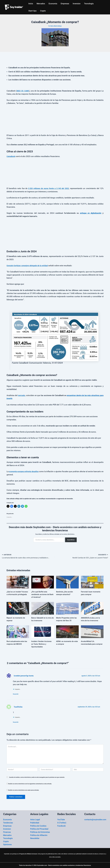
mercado (22, 395)
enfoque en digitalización (90, 213)
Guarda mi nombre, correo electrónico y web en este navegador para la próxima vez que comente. (37, 777)
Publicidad (35, 822)
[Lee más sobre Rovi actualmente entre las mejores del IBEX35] (18, 631)
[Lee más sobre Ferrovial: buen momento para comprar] (92, 581)
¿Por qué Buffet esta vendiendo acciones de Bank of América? (40, 594)
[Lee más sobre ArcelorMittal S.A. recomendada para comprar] (92, 631)
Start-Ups (33, 11)
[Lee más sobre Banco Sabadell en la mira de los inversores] (43, 607)
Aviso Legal (35, 819)
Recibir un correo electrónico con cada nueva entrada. (24, 790)
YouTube (61, 819)
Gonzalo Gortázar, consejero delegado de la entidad (28, 266)
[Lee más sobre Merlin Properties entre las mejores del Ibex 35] (67, 607)
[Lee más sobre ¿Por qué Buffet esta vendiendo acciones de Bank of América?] (43, 581)
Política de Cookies (38, 825)
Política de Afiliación (39, 835)
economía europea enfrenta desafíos (25, 471)
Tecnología (90, 4)
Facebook (61, 825)
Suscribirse (71, 540)
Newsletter (35, 838)
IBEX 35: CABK (23, 91)
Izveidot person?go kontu (24, 675)
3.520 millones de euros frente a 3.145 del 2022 (48, 188)
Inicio (31, 4)
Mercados (41, 4)
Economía (53, 4)
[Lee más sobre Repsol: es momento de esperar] (18, 607)
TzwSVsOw (18, 706)
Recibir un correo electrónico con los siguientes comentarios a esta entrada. (30, 783)
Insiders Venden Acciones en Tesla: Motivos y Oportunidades (42, 643)
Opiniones (7, 844)
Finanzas (7, 832)
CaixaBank (11, 156)
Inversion (77, 4)
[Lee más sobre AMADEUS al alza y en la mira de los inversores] (92, 607)
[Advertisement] (55, 120)
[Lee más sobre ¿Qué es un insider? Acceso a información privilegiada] (18, 581)
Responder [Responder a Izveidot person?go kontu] (17, 693)
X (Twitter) (62, 822)
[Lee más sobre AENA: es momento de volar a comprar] (67, 631)
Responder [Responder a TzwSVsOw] (17, 722)
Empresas (66, 4)
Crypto (43, 11)
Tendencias (8, 822)
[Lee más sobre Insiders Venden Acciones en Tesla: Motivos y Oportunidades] (43, 631)
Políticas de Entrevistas (40, 832)
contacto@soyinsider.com (95, 819)
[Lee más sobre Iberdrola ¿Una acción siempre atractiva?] (67, 581)
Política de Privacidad (39, 829)
